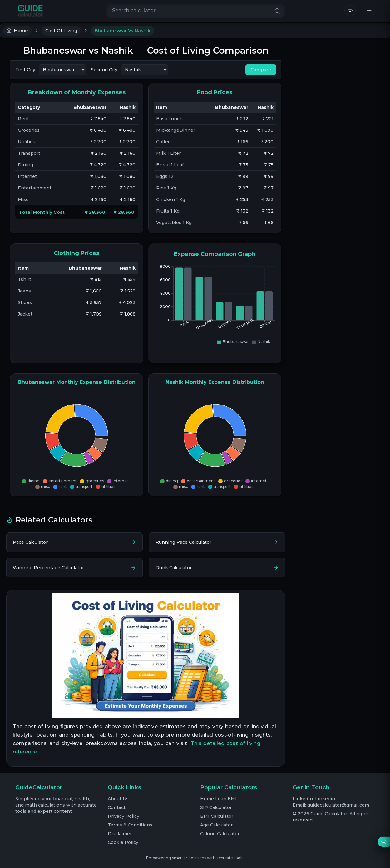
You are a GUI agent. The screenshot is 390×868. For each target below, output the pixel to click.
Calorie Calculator (220, 834)
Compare (261, 70)
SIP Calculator (216, 807)
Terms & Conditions (130, 825)
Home (17, 31)
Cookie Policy (123, 842)
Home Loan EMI (218, 799)
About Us (118, 799)
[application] (248, 310)
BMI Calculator (217, 816)
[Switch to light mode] (350, 11)
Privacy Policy (123, 816)
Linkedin (325, 799)
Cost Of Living (61, 31)
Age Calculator (216, 825)
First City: (26, 70)
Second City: (105, 70)
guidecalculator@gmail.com (338, 805)
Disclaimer (120, 834)
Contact (117, 807)
